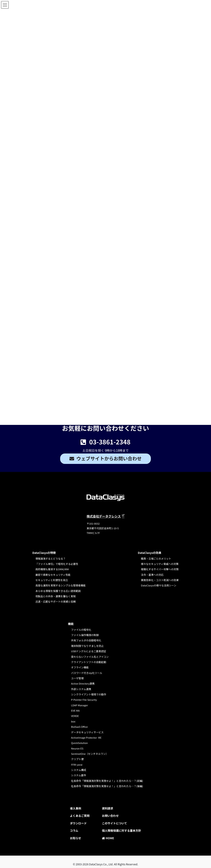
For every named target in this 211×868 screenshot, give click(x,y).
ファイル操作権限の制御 (85, 635)
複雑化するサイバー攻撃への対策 (160, 569)
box (73, 721)
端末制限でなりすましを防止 (87, 646)
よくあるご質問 (80, 816)
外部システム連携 (81, 689)
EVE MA (75, 710)
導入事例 (75, 808)
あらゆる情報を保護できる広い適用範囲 (58, 591)
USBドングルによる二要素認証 (89, 651)
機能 (71, 624)
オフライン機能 (80, 667)
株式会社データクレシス (104, 516)
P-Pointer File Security (84, 700)
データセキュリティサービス (87, 732)
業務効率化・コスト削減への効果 (160, 580)
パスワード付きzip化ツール (87, 673)
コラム (74, 830)
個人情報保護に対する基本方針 (121, 830)
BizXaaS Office (79, 727)
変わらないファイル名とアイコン (90, 657)
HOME (108, 838)
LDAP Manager (79, 705)
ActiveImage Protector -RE (86, 738)
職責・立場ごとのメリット (156, 559)
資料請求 (107, 808)
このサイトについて (114, 823)
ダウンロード (78, 823)
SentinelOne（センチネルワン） (90, 754)
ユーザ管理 (77, 678)
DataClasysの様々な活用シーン (159, 585)
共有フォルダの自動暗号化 (86, 640)
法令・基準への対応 (152, 575)
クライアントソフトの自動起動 (89, 662)
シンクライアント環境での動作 (89, 694)
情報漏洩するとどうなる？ (51, 559)
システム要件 (79, 775)
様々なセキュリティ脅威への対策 (160, 564)
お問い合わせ (110, 816)
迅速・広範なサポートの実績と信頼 (56, 601)
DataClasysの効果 (150, 553)
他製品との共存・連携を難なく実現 (56, 596)
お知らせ (75, 838)
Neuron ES (77, 748)
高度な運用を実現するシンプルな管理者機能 (61, 585)
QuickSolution (79, 743)
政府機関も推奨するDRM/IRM (52, 569)
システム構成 (79, 770)
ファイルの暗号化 (81, 630)
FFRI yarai (77, 765)
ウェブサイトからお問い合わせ (109, 458)
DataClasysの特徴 (44, 553)
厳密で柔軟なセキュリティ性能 (53, 575)
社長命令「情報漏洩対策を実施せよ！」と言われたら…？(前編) (107, 781)
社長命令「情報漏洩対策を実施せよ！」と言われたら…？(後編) (107, 786)
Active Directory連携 (83, 683)
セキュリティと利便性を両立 (52, 580)
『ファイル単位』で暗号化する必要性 (57, 564)
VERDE (75, 716)
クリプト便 (77, 759)
